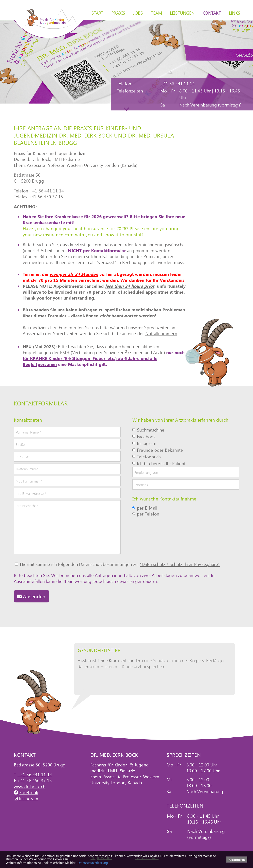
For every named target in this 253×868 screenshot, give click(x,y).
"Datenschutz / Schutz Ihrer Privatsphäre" (180, 564)
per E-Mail (145, 508)
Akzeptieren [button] (237, 860)
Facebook (29, 792)
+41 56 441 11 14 (47, 191)
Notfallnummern (161, 333)
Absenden (34, 596)
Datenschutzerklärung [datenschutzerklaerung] (93, 863)
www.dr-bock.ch (30, 786)
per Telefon (146, 514)
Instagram (28, 798)
